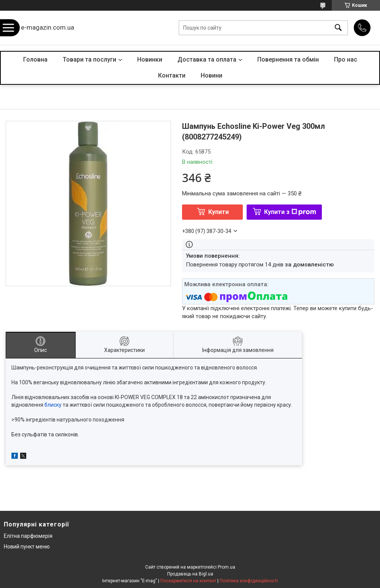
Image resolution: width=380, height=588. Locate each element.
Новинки (150, 59)
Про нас (346, 59)
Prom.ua (226, 567)
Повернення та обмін (288, 59)
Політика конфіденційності (249, 581)
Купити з (290, 212)
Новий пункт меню (27, 547)
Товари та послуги (89, 59)
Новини (211, 75)
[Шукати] (338, 28)
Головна (35, 59)
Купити (218, 212)
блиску (53, 405)
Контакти (172, 75)
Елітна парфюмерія (28, 536)
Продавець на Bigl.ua (190, 574)
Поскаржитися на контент (188, 581)
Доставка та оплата (207, 59)
